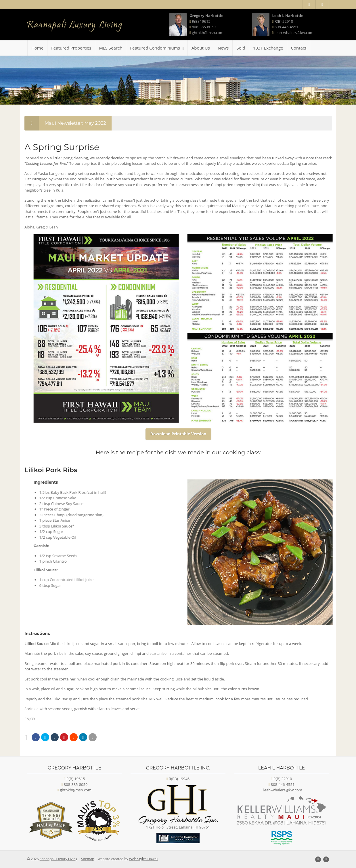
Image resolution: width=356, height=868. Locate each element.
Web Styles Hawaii (144, 859)
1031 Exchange (268, 48)
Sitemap (88, 859)
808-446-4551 (287, 27)
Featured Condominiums (157, 48)
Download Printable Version (178, 434)
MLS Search (111, 48)
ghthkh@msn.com (208, 33)
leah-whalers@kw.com (294, 33)
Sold (241, 48)
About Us (201, 48)
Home (37, 48)
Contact (299, 48)
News (223, 48)
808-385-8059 (204, 27)
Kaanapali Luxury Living (59, 859)
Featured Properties (71, 48)
